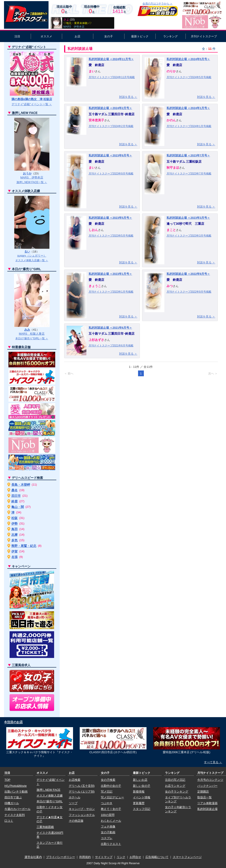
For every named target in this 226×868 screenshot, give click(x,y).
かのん (171, 120)
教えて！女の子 (111, 809)
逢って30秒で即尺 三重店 (185, 224)
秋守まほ (173, 168)
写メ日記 (107, 792)
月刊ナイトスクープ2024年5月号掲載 (189, 77)
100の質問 (108, 815)
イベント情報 (142, 797)
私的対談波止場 (207, 809)
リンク (121, 857)
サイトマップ (104, 857)
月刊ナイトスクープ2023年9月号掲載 (111, 174)
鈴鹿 (14, 501)
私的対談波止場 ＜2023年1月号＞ (110, 274)
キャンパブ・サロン (82, 809)
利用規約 (85, 857)
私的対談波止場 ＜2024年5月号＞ (188, 59)
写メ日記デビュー (112, 797)
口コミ (9, 821)
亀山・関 (18, 507)
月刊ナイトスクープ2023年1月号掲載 (111, 292)
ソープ (73, 803)
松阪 (14, 518)
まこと (171, 230)
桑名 (14, 490)
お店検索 (75, 780)
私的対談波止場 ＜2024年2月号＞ (110, 108)
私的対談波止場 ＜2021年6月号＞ (110, 328)
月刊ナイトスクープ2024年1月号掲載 (189, 126)
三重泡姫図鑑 (45, 827)
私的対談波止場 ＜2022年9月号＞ (188, 274)
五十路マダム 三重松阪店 (184, 162)
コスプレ (107, 838)
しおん (93, 230)
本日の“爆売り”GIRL (50, 801)
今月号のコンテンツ (210, 780)
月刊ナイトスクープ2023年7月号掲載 (189, 174)
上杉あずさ (96, 340)
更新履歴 (139, 803)
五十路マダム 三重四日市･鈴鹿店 (112, 114)
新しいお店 (140, 780)
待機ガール (12, 803)
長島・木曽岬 (21, 485)
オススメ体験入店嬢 (50, 796)
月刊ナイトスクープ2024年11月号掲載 (112, 77)
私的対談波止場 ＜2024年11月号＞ (111, 59)
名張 (14, 557)
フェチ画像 (108, 827)
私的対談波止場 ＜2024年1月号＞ (188, 108)
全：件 (209, 49)
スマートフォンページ (187, 857)
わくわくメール (111, 821)
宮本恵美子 (96, 120)
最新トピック (140, 36)
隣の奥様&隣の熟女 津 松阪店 (32, 99)
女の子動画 (108, 832)
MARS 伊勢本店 (32, 177)
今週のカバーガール (17, 809)
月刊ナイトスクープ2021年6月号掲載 (111, 346)
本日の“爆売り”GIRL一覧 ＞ (32, 338)
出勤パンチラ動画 (16, 792)
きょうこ (95, 286)
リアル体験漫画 (207, 803)
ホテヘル (75, 797)
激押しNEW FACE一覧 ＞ (32, 182)
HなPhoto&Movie (16, 786)
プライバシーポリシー (61, 857)
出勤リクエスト (111, 844)
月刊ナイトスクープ (204, 36)
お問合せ (135, 857)
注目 (17, 36)
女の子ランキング (177, 792)
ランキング (170, 36)
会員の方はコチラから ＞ (158, 4)
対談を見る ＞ (128, 97)
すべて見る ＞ (213, 762)
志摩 (14, 535)
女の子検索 (108, 780)
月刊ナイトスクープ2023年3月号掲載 (189, 236)
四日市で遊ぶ (13, 797)
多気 (14, 540)
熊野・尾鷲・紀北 (24, 546)
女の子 (109, 36)
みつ (170, 286)
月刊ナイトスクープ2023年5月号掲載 (111, 236)
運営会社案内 (33, 857)
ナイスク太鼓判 (15, 815)
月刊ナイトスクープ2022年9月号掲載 (189, 292)
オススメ (46, 36)
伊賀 (14, 551)
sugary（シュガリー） (32, 256)
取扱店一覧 (205, 797)
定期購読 (203, 792)
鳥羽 (14, 529)
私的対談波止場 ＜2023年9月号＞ (110, 155)
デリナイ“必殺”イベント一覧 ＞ (32, 104)
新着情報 (139, 792)
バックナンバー (207, 786)
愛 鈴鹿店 (96, 65)
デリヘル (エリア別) (82, 792)
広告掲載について (157, 857)
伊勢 (14, 524)
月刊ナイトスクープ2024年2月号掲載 (111, 126)
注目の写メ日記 (175, 780)
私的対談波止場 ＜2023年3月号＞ (188, 218)
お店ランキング (175, 786)
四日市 (16, 496)
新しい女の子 (142, 786)
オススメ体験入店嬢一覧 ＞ (32, 260)
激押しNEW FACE (48, 790)
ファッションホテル (82, 815)
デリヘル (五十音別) (82, 786)
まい (92, 71)
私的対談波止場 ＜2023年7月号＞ (188, 155)
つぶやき (107, 803)
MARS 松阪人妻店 (32, 334)
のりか (171, 71)
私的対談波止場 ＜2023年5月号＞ (110, 218)
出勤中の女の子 (111, 786)
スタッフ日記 (142, 809)
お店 (77, 36)
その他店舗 (76, 821)
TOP (7, 780)
